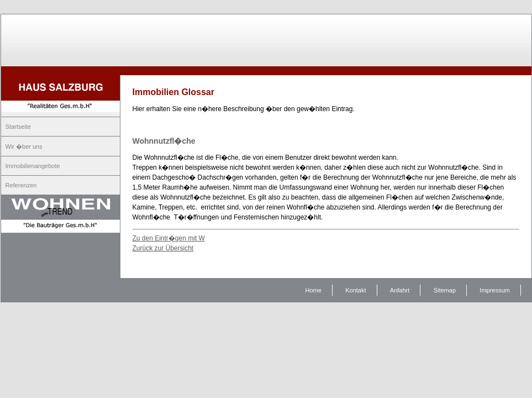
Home (314, 290)
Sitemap (445, 290)
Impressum (494, 290)
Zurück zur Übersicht (163, 248)
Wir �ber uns (24, 146)
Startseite (18, 127)
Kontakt (355, 290)
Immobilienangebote (33, 166)
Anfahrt (400, 290)
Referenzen (21, 185)
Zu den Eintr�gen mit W (169, 238)
